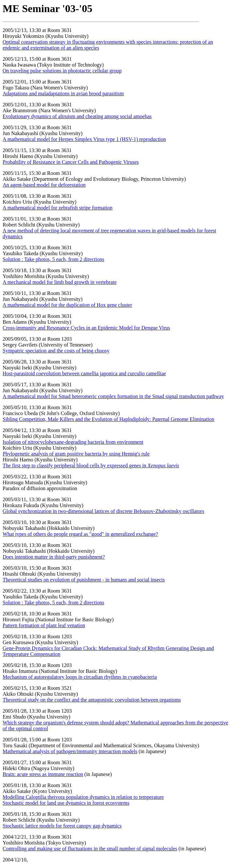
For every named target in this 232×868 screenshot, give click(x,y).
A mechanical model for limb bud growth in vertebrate (60, 282)
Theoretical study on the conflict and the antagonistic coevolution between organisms (92, 700)
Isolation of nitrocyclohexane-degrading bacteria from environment (73, 442)
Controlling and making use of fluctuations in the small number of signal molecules (90, 849)
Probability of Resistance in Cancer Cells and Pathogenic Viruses (71, 162)
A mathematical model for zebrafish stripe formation (58, 208)
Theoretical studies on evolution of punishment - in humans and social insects (84, 580)
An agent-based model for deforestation (44, 185)
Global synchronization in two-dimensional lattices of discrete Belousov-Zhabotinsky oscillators (103, 511)
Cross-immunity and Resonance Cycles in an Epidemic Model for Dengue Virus (86, 328)
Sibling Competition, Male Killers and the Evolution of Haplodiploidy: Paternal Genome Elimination (108, 419)
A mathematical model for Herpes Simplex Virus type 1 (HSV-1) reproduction (84, 139)
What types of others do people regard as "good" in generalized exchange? (80, 534)
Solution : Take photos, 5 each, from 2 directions (53, 259)
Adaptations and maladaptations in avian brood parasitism (63, 93)
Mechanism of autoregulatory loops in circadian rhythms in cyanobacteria (80, 677)
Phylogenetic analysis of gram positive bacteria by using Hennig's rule (76, 454)
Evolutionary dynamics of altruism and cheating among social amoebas (77, 116)
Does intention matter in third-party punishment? (54, 557)
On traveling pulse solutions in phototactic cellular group (62, 71)
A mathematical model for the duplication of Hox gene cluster (67, 305)
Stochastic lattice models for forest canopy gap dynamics (62, 826)
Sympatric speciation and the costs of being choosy (56, 351)
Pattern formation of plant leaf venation (44, 625)
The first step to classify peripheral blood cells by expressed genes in (91, 465)
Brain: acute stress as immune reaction (43, 774)
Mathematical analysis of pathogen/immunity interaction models (70, 751)
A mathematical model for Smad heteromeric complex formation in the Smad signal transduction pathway (113, 396)
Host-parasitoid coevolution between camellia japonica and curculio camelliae (84, 373)
